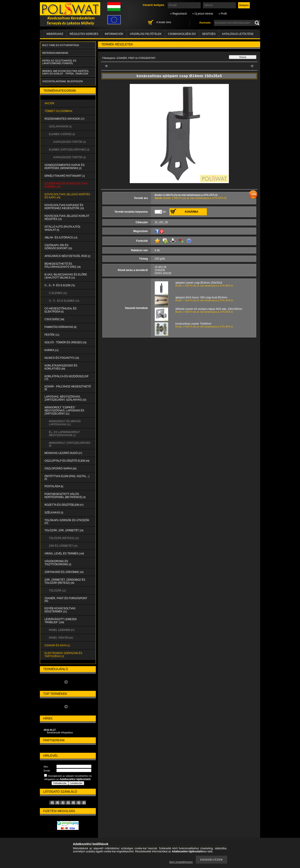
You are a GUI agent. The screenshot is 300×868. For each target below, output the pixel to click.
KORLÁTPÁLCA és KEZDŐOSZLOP (66, 378)
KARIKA (51, 350)
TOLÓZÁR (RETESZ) (64, 538)
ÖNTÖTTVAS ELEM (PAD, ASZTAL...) (67, 477)
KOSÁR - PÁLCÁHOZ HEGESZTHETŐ (68, 388)
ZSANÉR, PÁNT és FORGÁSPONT (66, 599)
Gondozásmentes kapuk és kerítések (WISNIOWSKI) (65, 167)
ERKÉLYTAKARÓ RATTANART (65, 176)
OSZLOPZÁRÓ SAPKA (60, 468)
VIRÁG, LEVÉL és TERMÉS (64, 554)
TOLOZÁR (57, 591)
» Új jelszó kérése (203, 14)
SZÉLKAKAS (54, 513)
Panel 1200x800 (62, 630)
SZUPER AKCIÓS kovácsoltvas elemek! (66, 185)
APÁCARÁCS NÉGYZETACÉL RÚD (67, 256)
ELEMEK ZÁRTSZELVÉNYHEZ (69, 150)
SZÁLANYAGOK (60, 126)
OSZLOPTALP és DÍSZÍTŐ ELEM (67, 461)
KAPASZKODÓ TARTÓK (69, 142)
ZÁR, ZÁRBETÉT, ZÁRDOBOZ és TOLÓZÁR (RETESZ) (65, 581)
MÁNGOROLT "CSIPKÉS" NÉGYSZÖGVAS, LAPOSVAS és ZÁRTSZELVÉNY (64, 411)
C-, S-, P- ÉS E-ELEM (60, 285)
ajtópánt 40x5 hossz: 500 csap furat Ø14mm (201, 297)
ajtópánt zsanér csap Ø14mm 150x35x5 (199, 283)
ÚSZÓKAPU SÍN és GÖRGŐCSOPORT (58, 247)
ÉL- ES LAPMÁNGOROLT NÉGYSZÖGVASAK (64, 434)
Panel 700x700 (61, 638)
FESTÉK (52, 335)
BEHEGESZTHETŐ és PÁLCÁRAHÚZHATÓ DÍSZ (63, 265)
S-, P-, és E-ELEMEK (64, 301)
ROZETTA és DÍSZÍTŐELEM (64, 505)
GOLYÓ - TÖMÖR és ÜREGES (65, 342)
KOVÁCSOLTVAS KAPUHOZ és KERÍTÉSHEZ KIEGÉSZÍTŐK (64, 207)
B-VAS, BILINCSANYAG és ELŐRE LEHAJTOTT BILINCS (66, 276)
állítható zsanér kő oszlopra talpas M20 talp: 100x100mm (209, 309)
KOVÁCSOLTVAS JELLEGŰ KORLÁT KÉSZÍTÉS (67, 217)
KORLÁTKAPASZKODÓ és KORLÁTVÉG (61, 367)
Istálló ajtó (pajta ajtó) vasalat (62, 228)
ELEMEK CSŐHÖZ (62, 134)
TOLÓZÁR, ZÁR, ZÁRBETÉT (64, 530)
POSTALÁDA (54, 486)
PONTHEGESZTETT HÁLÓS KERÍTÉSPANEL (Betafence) (65, 496)
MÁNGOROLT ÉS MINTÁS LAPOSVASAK (65, 423)
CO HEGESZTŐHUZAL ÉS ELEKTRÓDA (61, 310)
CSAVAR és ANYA (57, 645)
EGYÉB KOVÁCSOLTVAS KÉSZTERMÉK (60, 610)
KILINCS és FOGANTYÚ (62, 358)
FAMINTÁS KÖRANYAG (60, 327)
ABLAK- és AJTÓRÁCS (61, 238)
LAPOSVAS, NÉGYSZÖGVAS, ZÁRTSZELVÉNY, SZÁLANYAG (65, 398)
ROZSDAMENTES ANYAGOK (64, 119)
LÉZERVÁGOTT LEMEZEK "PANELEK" (61, 621)
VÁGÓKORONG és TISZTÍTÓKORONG (58, 563)
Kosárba (192, 212)
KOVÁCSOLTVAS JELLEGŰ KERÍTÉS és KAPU (67, 196)
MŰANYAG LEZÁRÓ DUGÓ (63, 453)
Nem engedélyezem (181, 862)
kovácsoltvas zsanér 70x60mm (193, 324)
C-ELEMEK (58, 293)
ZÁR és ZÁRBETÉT (63, 546)
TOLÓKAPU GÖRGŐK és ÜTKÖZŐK (67, 521)
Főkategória (109, 58)
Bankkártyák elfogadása (60, 732)
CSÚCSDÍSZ (54, 319)
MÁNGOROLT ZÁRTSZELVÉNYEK (70, 444)
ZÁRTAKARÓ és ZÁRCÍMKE (64, 572)
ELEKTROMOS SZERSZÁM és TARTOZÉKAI (63, 655)
